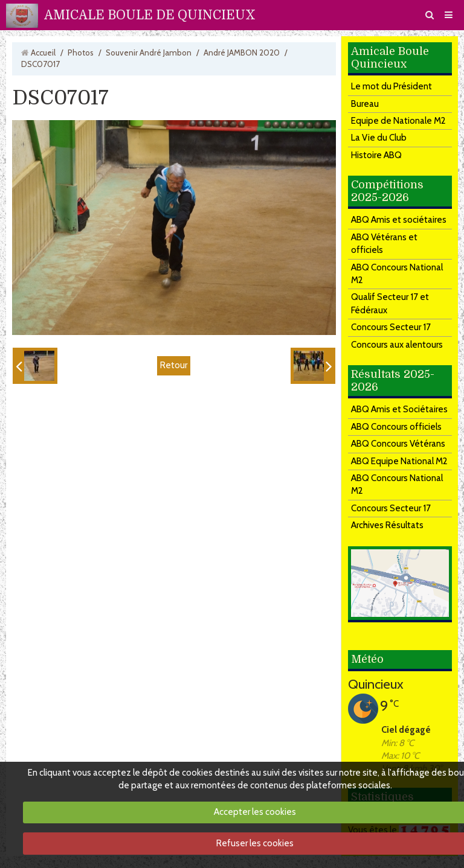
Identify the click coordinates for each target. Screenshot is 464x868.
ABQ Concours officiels (396, 427)
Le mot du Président (391, 86)
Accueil (43, 53)
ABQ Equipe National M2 (399, 461)
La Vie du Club (379, 138)
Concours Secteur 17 (391, 327)
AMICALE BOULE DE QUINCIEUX (150, 15)
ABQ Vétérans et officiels (384, 244)
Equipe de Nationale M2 (398, 121)
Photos (81, 53)
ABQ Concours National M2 (397, 274)
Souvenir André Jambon (149, 53)
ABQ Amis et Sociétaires (399, 409)
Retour (174, 365)
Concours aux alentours (397, 345)
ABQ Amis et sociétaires (399, 220)
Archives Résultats (387, 525)
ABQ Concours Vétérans (398, 444)
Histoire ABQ (376, 155)
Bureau (365, 104)
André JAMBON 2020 (242, 53)
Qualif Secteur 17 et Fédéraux (390, 303)
